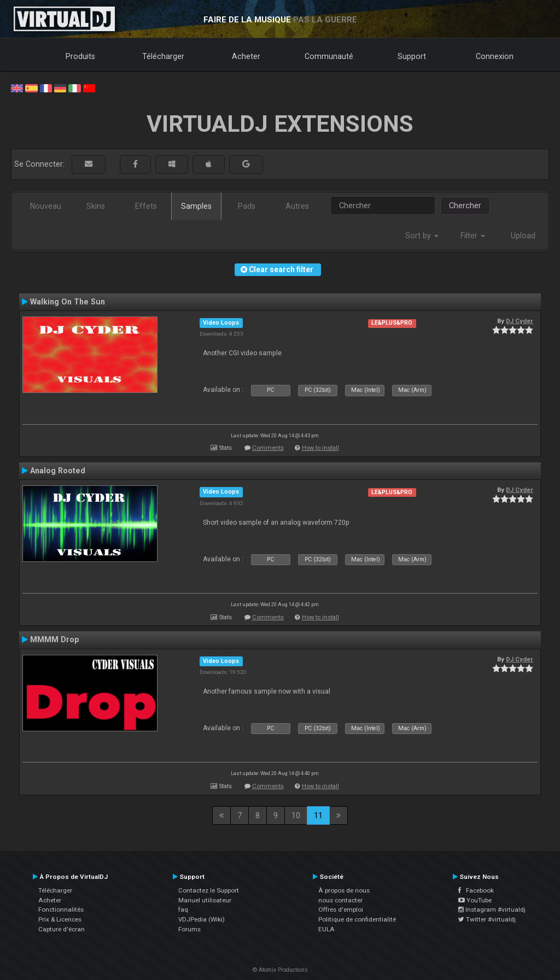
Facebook (476, 890)
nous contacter (340, 900)
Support (412, 56)
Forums (189, 929)
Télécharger (163, 56)
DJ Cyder (520, 321)
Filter (473, 236)
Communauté (329, 56)
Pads (247, 206)
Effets (146, 206)
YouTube (475, 900)
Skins (96, 206)
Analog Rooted (58, 471)
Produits (80, 56)
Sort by (422, 236)
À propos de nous (344, 890)
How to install (320, 448)
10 (296, 815)
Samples (196, 206)
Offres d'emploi (341, 909)
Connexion (495, 56)
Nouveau (46, 206)
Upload (523, 236)
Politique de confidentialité (357, 919)
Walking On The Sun (68, 302)
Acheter (246, 56)
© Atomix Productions (280, 970)
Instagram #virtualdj (492, 909)
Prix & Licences (60, 919)
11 (318, 815)
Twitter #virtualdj (487, 919)
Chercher (465, 206)
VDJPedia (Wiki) (202, 919)
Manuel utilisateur (205, 900)
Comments (268, 448)
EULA (326, 929)
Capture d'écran (62, 929)
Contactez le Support (209, 890)
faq (183, 909)
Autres (297, 206)
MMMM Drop (54, 639)
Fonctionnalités (61, 909)
